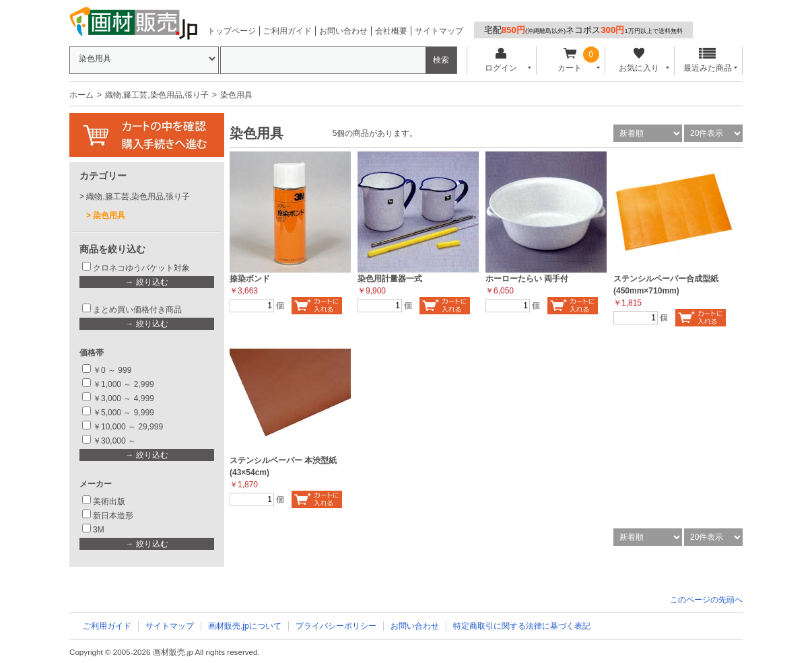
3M (99, 530)
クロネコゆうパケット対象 (141, 268)
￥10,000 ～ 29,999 (128, 427)
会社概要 (391, 31)
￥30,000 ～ (115, 441)
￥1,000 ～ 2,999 (124, 384)
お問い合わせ (343, 31)
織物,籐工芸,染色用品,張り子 (157, 95)
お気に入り (639, 60)
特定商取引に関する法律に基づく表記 (522, 626)
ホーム (81, 95)
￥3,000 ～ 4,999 (124, 398)
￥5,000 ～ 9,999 (124, 413)
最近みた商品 (708, 60)
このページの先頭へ (706, 600)
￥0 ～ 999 (112, 370)
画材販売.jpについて (245, 626)
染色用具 (109, 215)
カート (570, 60)
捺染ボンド (250, 279)
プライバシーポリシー (336, 626)
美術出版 (109, 501)
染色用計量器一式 (390, 279)
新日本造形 (113, 516)
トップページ (232, 31)
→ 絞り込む (146, 282)
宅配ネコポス (583, 30)
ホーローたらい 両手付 (527, 279)
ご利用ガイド (287, 31)
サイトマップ (439, 31)
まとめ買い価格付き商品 (137, 310)
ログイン (501, 60)
